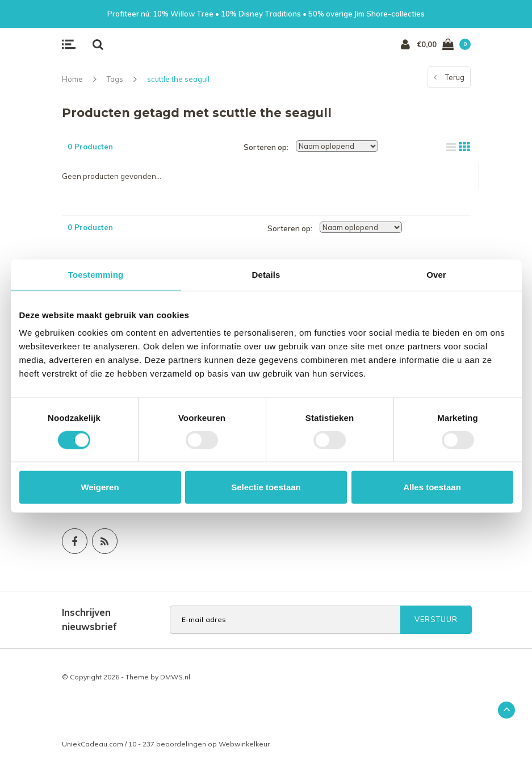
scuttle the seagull (178, 79)
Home (72, 79)
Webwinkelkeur (244, 744)
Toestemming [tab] (96, 274)
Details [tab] (266, 274)
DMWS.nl (175, 677)
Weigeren (100, 487)
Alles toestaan (432, 487)
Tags (115, 79)
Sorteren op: (266, 147)
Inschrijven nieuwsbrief (89, 619)
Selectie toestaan (266, 487)
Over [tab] (436, 274)
